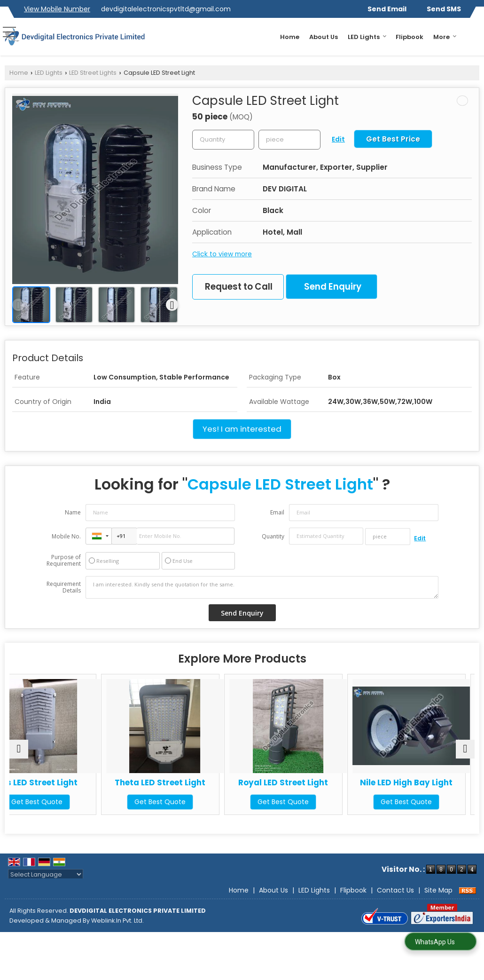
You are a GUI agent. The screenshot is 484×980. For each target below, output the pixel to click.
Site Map (438, 890)
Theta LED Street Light (183, 782)
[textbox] (289, 140)
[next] (172, 305)
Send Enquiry (333, 287)
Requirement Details (64, 587)
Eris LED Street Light (66, 782)
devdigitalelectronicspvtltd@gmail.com (166, 9)
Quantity (273, 536)
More (445, 37)
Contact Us (395, 890)
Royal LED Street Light (301, 782)
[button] (57, 9)
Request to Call (239, 287)
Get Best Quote (66, 802)
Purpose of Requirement (64, 561)
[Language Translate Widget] (46, 874)
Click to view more (222, 254)
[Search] (473, 36)
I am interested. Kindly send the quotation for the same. (262, 587)
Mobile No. (66, 536)
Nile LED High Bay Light (418, 782)
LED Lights (367, 37)
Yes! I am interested (242, 429)
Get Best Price (393, 139)
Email (277, 512)
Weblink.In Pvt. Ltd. (117, 921)
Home (290, 37)
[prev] (18, 305)
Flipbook (410, 37)
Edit (338, 139)
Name (73, 512)
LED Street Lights (93, 73)
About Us (324, 37)
